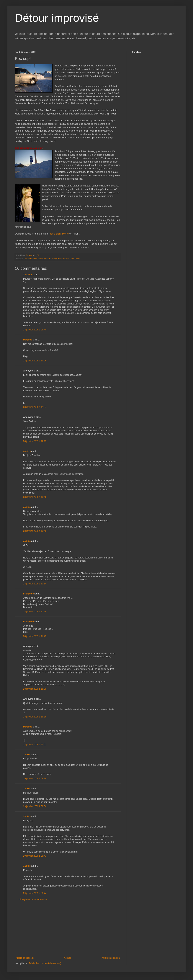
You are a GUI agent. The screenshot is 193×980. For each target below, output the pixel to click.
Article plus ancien (111, 958)
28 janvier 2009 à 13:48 (35, 531)
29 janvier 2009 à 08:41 (35, 856)
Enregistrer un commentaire (33, 899)
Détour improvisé (57, 18)
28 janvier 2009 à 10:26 (35, 361)
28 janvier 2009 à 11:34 (35, 407)
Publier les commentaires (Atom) (45, 963)
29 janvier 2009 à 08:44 (35, 893)
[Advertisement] (68, 929)
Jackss (27, 451)
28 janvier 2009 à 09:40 (35, 330)
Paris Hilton (75, 259)
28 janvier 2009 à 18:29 (35, 689)
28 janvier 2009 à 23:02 (35, 745)
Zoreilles (28, 275)
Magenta (28, 340)
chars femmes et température (38, 259)
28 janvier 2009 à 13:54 (35, 584)
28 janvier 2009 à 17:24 (35, 612)
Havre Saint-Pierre (59, 234)
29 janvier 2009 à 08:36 (35, 806)
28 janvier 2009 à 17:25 (35, 636)
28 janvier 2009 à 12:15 (35, 441)
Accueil (68, 958)
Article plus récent (25, 958)
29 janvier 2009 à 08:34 (35, 779)
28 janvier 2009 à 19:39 (35, 717)
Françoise (28, 594)
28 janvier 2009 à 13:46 (35, 497)
